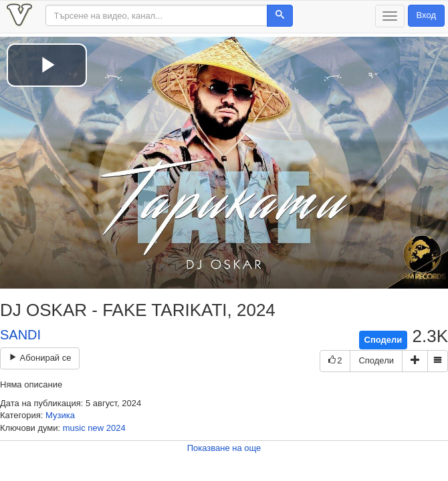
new (96, 428)
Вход (426, 15)
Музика (60, 415)
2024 (116, 428)
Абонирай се (40, 358)
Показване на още (224, 448)
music (74, 428)
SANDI (20, 335)
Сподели (383, 340)
